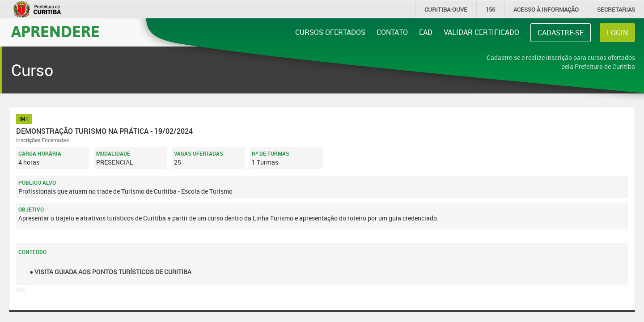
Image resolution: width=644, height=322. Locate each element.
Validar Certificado (481, 32)
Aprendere (55, 31)
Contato (392, 32)
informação (546, 9)
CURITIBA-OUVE (446, 9)
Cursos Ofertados (330, 32)
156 (490, 9)
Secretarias (616, 9)
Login (617, 33)
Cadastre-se (561, 33)
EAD (426, 32)
